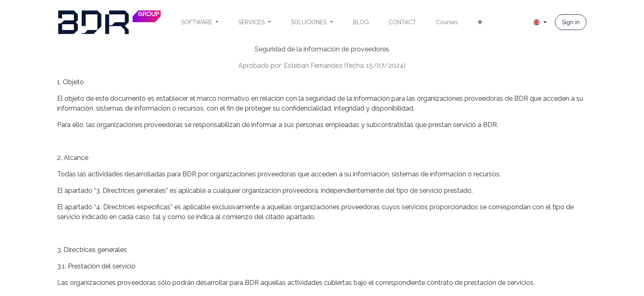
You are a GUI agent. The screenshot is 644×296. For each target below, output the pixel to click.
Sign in (571, 22)
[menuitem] (200, 22)
